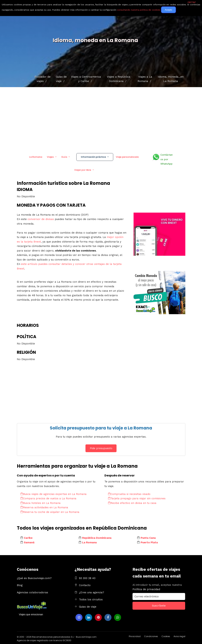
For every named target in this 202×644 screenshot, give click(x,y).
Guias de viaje (88, 607)
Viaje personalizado (127, 157)
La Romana (36, 157)
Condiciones (151, 636)
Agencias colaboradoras (32, 592)
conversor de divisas (41, 219)
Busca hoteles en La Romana (40, 503)
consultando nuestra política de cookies (139, 10)
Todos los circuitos (91, 599)
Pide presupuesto (101, 448)
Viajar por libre (83, 170)
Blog (20, 585)
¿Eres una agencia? (92, 592)
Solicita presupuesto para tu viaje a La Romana (101, 428)
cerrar (192, 2)
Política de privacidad (146, 589)
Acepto (168, 10)
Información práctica (93, 157)
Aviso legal (179, 636)
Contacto (85, 585)
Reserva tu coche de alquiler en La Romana (50, 512)
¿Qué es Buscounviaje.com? (34, 578)
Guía (64, 157)
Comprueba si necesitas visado (129, 494)
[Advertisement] (101, 119)
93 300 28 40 (87, 578)
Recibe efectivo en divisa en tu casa (132, 503)
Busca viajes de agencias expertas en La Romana (53, 494)
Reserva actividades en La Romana (44, 507)
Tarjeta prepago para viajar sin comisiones (137, 498)
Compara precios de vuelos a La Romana (48, 498)
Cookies (166, 636)
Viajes (50, 157)
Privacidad (135, 636)
